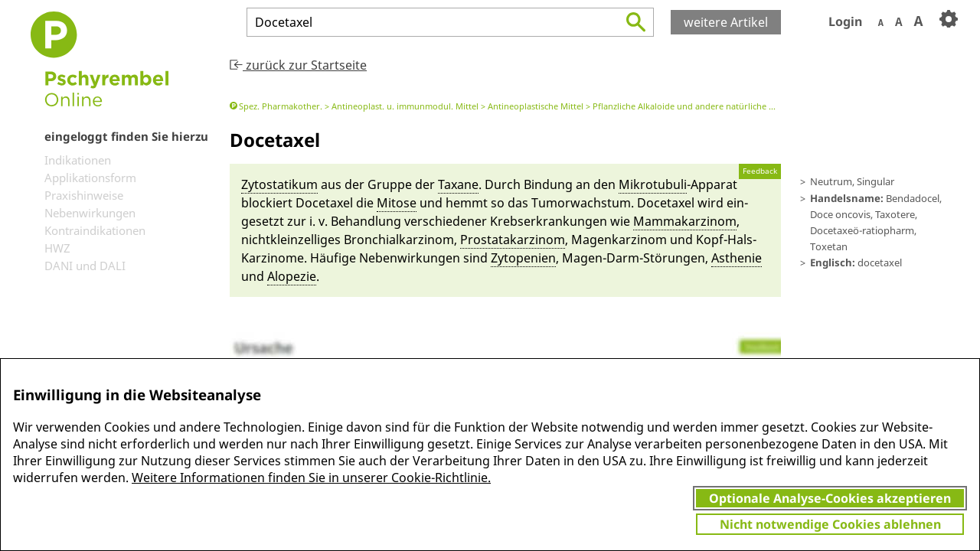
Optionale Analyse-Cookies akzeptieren (830, 498)
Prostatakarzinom (513, 240)
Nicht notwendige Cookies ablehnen (830, 524)
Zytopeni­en (523, 258)
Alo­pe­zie (292, 276)
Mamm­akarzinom (685, 221)
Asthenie (737, 258)
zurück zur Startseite (298, 65)
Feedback (760, 171)
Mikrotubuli (653, 184)
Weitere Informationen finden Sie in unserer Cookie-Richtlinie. (311, 478)
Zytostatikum (279, 184)
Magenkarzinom (619, 240)
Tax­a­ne (458, 184)
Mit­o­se (397, 203)
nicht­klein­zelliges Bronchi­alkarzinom (348, 240)
